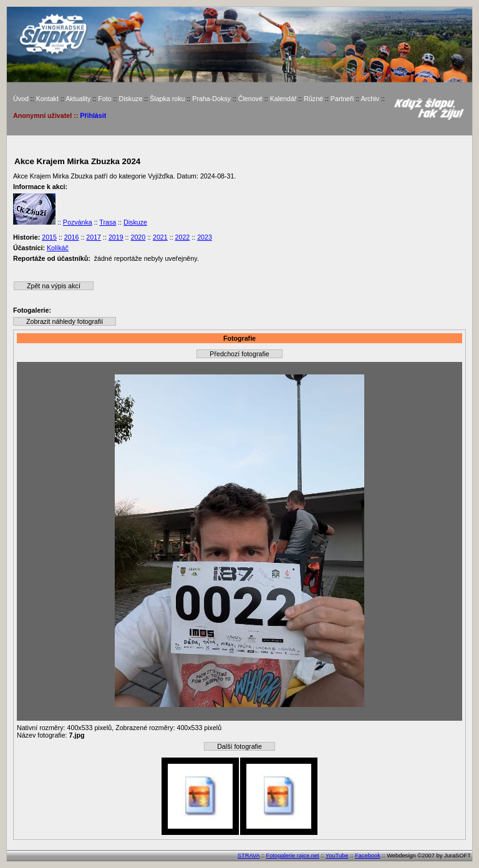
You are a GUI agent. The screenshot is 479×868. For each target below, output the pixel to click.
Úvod (21, 99)
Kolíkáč (58, 248)
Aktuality (78, 99)
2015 (49, 237)
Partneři (342, 99)
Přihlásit (93, 115)
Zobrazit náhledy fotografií (65, 321)
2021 (160, 237)
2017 (94, 237)
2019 (116, 237)
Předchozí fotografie (239, 354)
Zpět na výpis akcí (54, 286)
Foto (104, 99)
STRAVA (249, 856)
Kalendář (283, 99)
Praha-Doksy (211, 99)
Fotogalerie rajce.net (293, 856)
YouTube (337, 856)
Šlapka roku (167, 99)
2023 (205, 237)
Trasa (108, 222)
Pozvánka (78, 222)
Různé (313, 99)
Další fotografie (239, 746)
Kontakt (47, 99)
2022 (183, 237)
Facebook (368, 856)
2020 (138, 237)
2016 (72, 237)
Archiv (370, 99)
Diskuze (130, 99)
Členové (250, 99)
